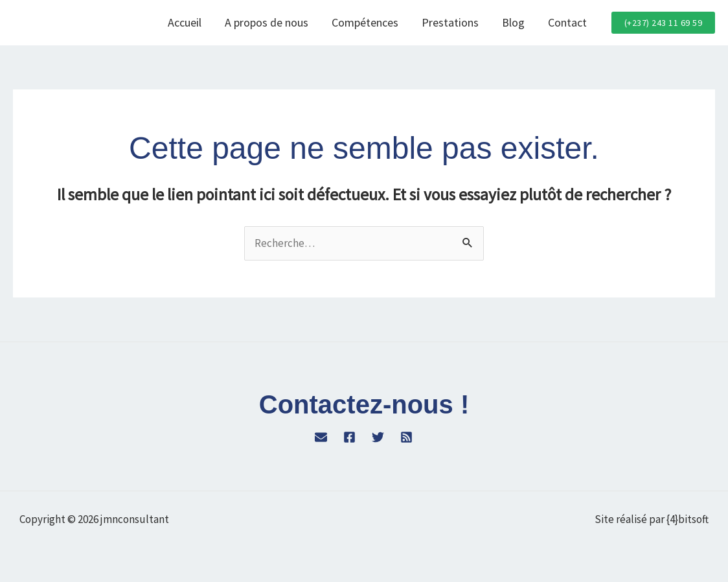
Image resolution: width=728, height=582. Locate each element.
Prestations (450, 22)
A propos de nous (267, 22)
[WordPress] (321, 437)
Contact (567, 22)
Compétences (365, 22)
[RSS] (406, 437)
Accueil (185, 22)
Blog (513, 22)
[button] (664, 23)
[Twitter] (378, 437)
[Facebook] (349, 437)
